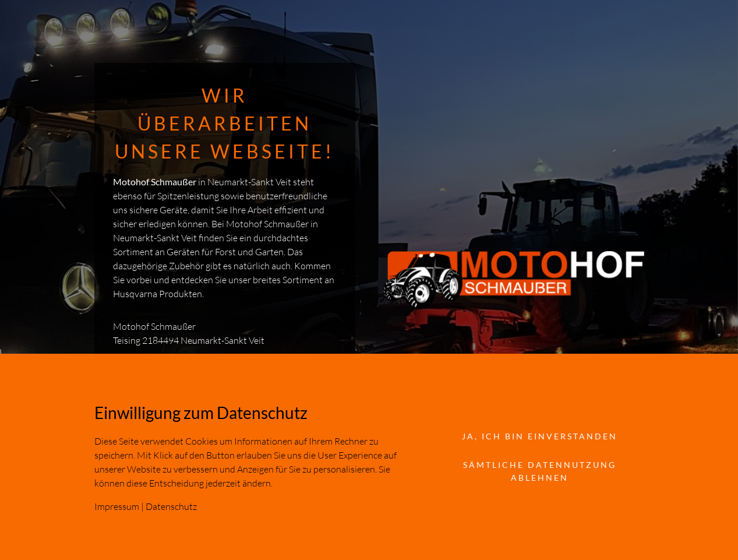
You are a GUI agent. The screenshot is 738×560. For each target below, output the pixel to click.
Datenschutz (171, 506)
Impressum (117, 506)
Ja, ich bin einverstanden (540, 436)
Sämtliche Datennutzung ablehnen (540, 471)
